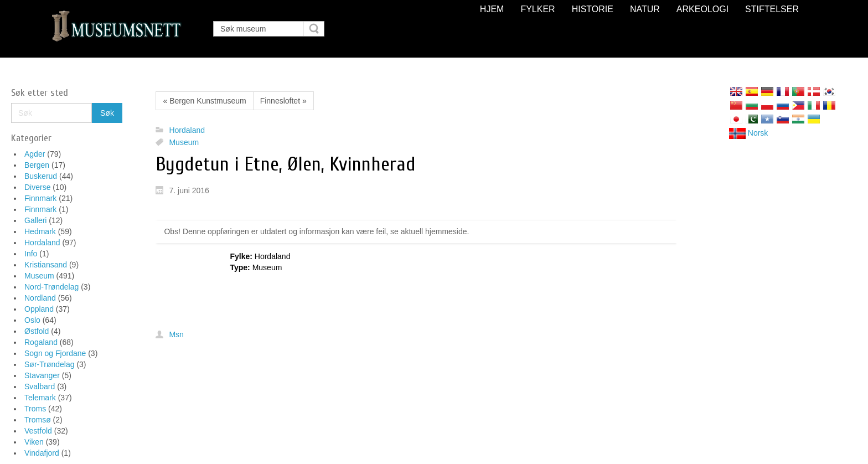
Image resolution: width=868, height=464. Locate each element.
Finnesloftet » (283, 101)
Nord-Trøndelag (51, 287)
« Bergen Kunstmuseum (204, 101)
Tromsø (38, 420)
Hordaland (42, 243)
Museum (39, 276)
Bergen (37, 165)
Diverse (37, 187)
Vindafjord (42, 453)
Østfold (37, 331)
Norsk (748, 133)
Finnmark (40, 198)
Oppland (39, 309)
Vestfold (38, 431)
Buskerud (41, 176)
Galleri (35, 220)
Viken (34, 442)
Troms (35, 409)
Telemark (40, 398)
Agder (35, 154)
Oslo (32, 320)
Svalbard (40, 386)
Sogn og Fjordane (55, 353)
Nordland (40, 298)
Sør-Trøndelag (50, 364)
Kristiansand (46, 265)
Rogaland (41, 342)
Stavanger (42, 375)
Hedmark (40, 231)
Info (31, 254)
